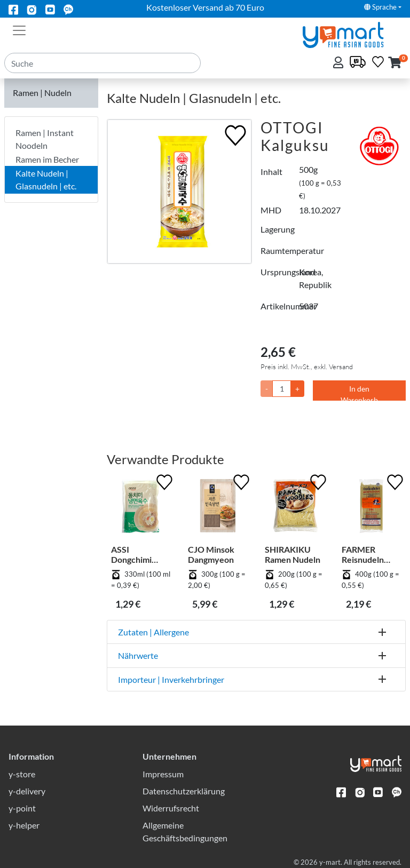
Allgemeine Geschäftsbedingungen (185, 831)
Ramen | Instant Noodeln (45, 139)
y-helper (24, 825)
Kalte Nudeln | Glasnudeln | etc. (46, 180)
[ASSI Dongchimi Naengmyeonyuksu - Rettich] (141, 508)
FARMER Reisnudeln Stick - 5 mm (365, 554)
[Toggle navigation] (19, 29)
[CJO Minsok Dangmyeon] (218, 508)
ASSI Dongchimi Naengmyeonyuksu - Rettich (139, 554)
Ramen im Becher (47, 159)
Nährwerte (138, 655)
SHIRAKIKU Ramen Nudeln (293, 554)
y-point (22, 808)
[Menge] (282, 389)
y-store (22, 774)
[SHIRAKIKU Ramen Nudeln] (295, 508)
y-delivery (27, 791)
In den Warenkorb (359, 392)
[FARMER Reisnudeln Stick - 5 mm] (372, 508)
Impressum (163, 774)
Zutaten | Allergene (153, 632)
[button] (395, 63)
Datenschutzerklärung (184, 791)
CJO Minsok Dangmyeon (211, 554)
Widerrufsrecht (171, 808)
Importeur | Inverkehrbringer (171, 679)
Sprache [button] (380, 7)
